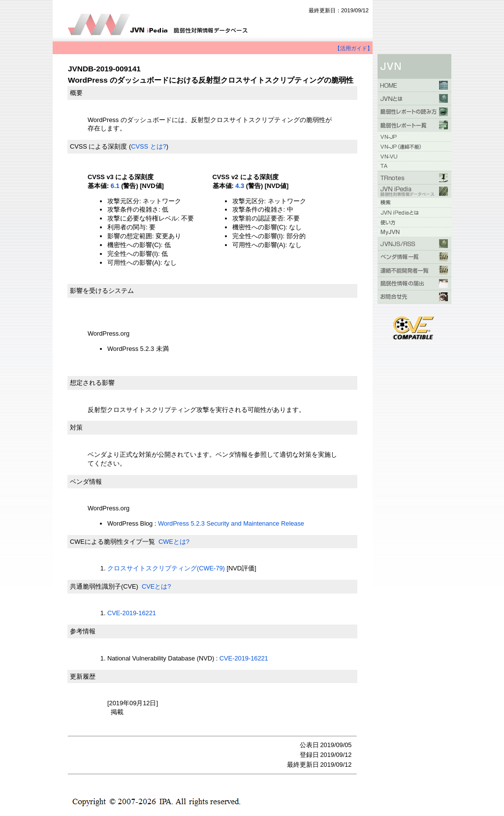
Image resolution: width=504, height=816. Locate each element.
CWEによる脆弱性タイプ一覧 (112, 542)
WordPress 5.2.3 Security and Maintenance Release (231, 523)
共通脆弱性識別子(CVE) (104, 586)
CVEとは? (156, 586)
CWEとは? (174, 542)
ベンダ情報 (86, 482)
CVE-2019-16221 (132, 613)
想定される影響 (92, 383)
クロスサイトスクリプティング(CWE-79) (166, 568)
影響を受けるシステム (102, 291)
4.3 (240, 186)
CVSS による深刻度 (98, 146)
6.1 (115, 186)
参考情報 (83, 631)
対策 (76, 427)
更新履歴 (83, 676)
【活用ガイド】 (354, 48)
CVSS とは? (149, 146)
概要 (76, 93)
